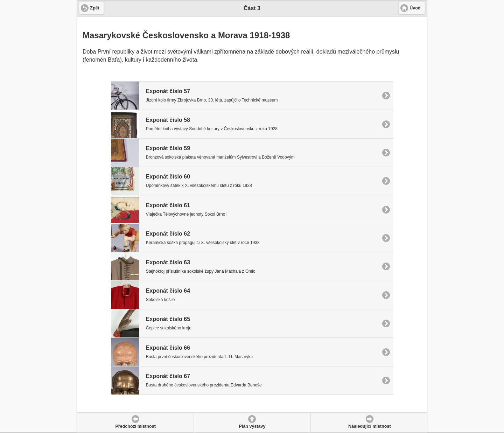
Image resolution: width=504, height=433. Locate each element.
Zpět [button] (94, 8)
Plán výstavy (252, 426)
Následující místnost (370, 426)
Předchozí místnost (136, 426)
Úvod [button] (415, 8)
